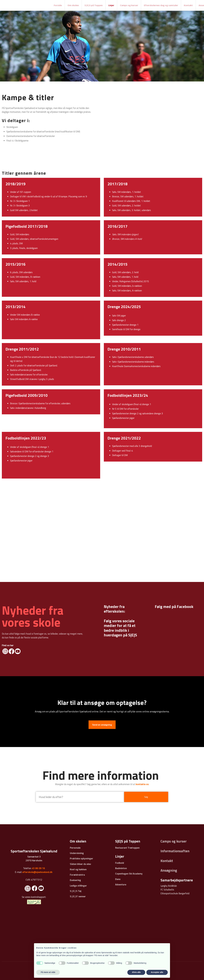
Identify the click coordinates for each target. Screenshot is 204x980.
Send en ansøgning (102, 725)
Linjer (111, 5)
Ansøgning (169, 870)
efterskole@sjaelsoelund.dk (37, 872)
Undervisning (77, 853)
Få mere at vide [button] (48, 972)
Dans (118, 879)
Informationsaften (175, 851)
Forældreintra (77, 875)
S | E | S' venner (78, 896)
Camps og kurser (129, 5)
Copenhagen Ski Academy (129, 874)
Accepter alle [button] (157, 972)
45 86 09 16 (38, 868)
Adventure (121, 885)
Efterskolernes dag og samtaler (161, 5)
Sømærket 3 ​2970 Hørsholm (34, 859)
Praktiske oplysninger (81, 858)
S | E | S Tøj (76, 891)
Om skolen (73, 5)
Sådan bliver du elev (80, 864)
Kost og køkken (78, 869)
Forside (58, 5)
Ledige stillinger (78, 886)
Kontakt (188, 5)
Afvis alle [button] (136, 972)
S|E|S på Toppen (94, 5)
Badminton (121, 868)
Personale (75, 848)
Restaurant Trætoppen (127, 848)
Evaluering (75, 880)
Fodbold (120, 863)
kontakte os (142, 784)
